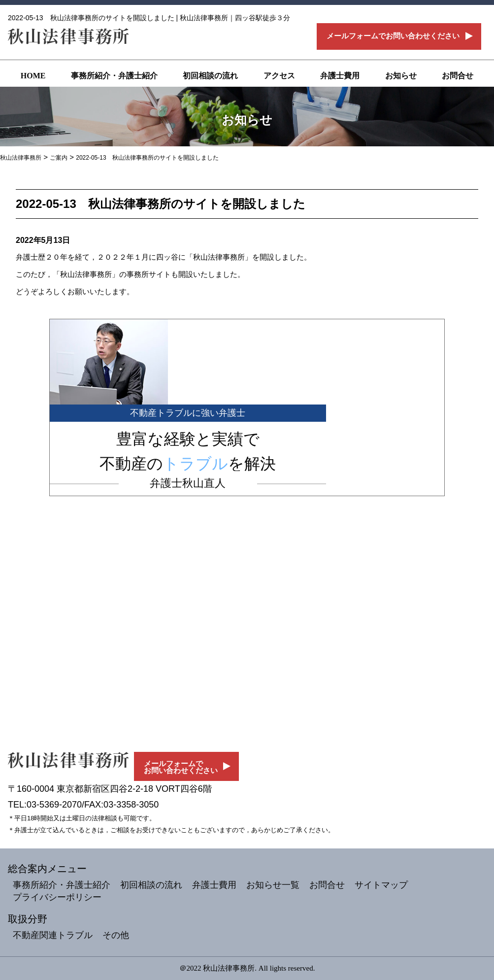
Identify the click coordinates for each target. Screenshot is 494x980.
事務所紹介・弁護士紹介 (114, 76)
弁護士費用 (340, 76)
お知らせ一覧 (273, 885)
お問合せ (458, 76)
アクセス (279, 76)
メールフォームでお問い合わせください (393, 36)
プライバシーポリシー (57, 897)
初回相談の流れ (210, 76)
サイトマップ (381, 885)
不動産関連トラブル (53, 935)
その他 (116, 935)
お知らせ (401, 76)
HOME (33, 76)
